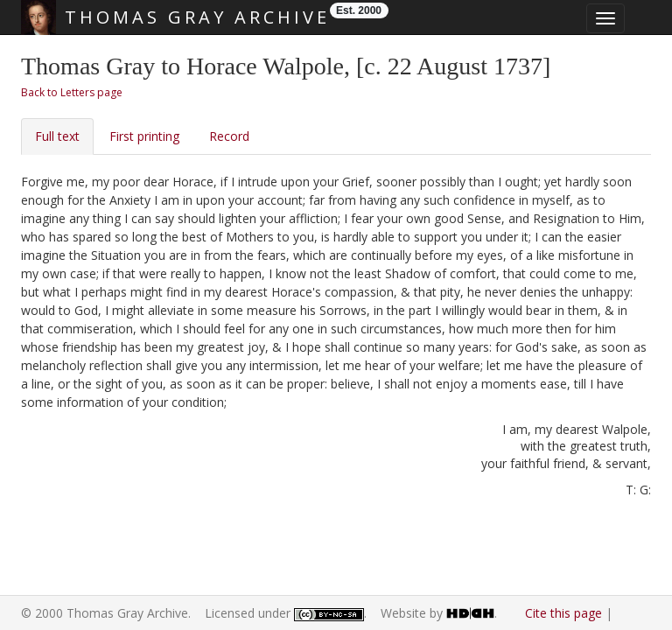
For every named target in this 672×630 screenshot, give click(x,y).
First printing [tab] (144, 136)
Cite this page (563, 613)
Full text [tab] (57, 136)
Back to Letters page (72, 92)
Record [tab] (229, 136)
